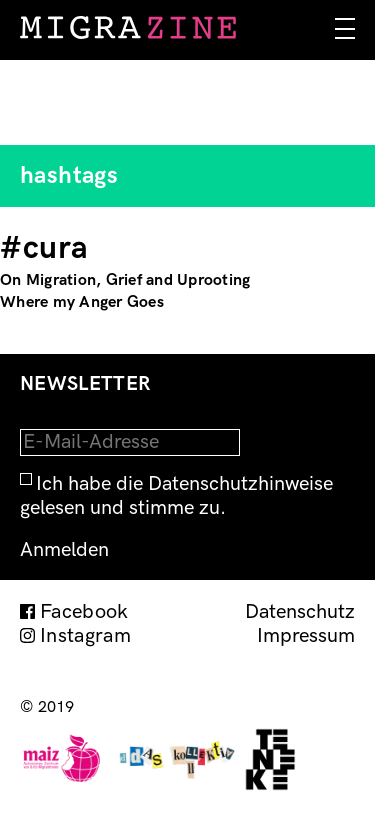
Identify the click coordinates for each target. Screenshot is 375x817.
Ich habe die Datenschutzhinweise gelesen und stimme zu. (176, 496)
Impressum (306, 636)
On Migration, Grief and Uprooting (125, 280)
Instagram (85, 636)
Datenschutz (300, 612)
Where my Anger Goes (82, 302)
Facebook (84, 612)
